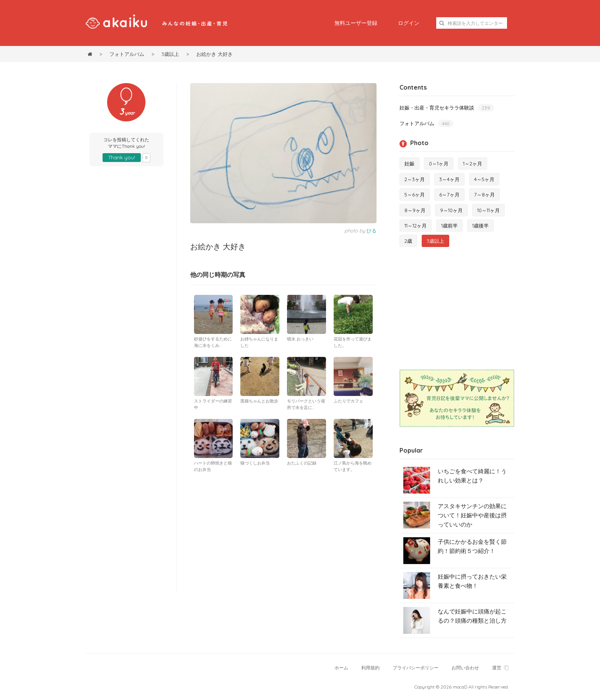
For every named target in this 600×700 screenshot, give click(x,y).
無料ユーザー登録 (356, 23)
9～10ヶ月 (451, 210)
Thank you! (122, 157)
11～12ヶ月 (416, 226)
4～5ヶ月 (484, 179)
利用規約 (370, 668)
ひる (372, 231)
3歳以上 (435, 241)
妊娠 (409, 164)
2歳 (408, 241)
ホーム (341, 668)
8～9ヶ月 (415, 210)
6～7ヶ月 (449, 195)
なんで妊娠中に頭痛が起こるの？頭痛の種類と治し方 (472, 616)
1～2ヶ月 (473, 164)
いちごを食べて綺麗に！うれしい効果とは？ (472, 476)
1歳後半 (480, 226)
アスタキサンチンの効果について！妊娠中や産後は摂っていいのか (472, 515)
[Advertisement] (283, 535)
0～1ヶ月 (439, 164)
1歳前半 (449, 226)
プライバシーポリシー (416, 668)
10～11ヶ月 (488, 210)
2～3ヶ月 (415, 179)
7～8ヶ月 (484, 195)
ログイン (409, 23)
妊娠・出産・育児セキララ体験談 (447, 108)
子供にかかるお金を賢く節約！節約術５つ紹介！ (472, 546)
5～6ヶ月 (415, 195)
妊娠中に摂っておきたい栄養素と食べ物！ (472, 581)
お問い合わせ (465, 668)
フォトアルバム (426, 123)
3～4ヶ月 (449, 179)
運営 (500, 668)
